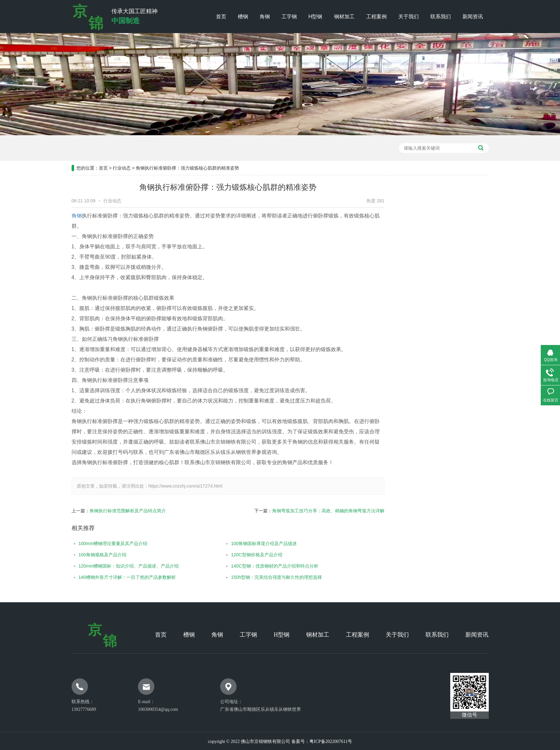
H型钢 (315, 17)
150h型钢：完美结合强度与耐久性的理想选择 (251, 577)
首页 (221, 17)
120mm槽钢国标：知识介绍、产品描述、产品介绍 (103, 566)
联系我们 (441, 17)
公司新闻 (472, 232)
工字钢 (289, 17)
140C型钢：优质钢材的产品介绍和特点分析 (249, 566)
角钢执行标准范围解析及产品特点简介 (102, 511)
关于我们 (409, 17)
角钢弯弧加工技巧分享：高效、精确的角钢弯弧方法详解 (303, 511)
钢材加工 (344, 17)
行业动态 (122, 143)
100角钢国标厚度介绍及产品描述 (239, 543)
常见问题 (472, 264)
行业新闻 (472, 248)
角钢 (265, 17)
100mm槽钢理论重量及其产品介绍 (87, 543)
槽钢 (243, 17)
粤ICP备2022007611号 (331, 741)
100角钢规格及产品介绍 (77, 555)
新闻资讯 (473, 17)
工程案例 (376, 17)
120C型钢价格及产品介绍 (231, 555)
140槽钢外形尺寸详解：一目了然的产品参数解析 (102, 577)
